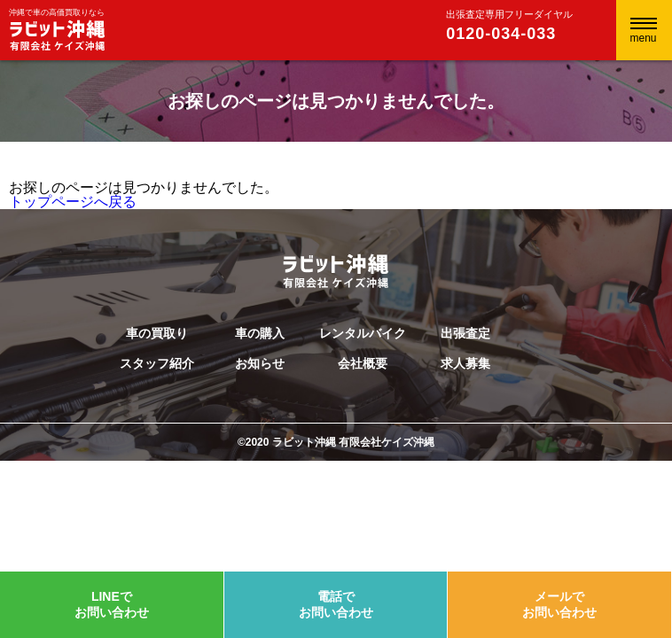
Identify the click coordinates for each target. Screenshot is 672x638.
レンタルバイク (363, 333)
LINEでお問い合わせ (112, 604)
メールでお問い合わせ (559, 604)
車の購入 (260, 333)
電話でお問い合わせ (336, 604)
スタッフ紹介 (157, 363)
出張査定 (465, 333)
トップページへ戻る (73, 202)
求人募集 (465, 363)
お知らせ (260, 363)
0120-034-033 (501, 34)
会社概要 (363, 363)
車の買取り (157, 333)
